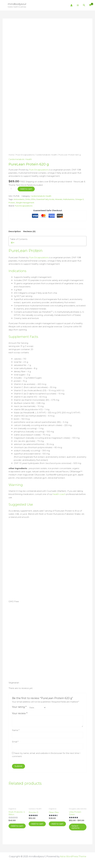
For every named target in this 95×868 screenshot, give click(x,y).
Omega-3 (13, 202)
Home (12, 155)
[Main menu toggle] (78, 5)
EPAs (34, 199)
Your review (20, 713)
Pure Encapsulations (25, 155)
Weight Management (35, 202)
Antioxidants (19, 199)
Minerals (60, 199)
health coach (59, 494)
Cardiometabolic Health (47, 155)
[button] (84, 5)
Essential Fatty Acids (47, 199)
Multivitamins (71, 199)
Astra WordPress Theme (73, 856)
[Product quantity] (12, 189)
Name (16, 730)
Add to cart (26, 189)
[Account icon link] (71, 5)
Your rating (19, 706)
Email (15, 741)
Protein (21, 202)
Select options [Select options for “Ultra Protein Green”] (75, 827)
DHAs (28, 199)
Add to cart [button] (17, 826)
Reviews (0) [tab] (29, 231)
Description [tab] (15, 231)
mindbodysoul (17, 4)
